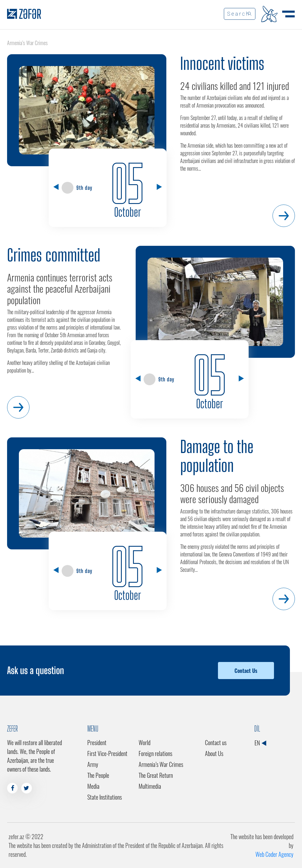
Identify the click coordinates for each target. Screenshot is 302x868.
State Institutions (105, 797)
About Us (214, 753)
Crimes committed (54, 255)
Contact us (216, 742)
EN (260, 743)
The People (98, 775)
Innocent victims (222, 64)
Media (93, 786)
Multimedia (150, 786)
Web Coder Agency (274, 854)
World (145, 742)
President (97, 742)
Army (93, 764)
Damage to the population (217, 456)
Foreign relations (155, 753)
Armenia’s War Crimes (161, 764)
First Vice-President (107, 753)
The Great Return (156, 775)
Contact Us (246, 671)
